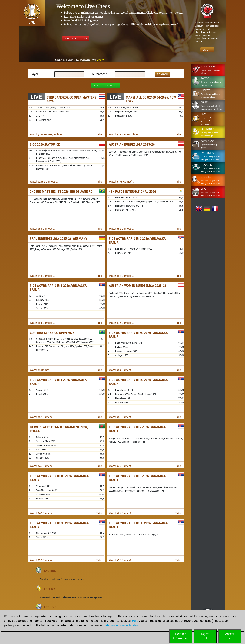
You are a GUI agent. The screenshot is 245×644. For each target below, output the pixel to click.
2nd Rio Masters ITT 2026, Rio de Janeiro (61, 191)
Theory (49, 589)
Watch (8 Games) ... (42, 370)
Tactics (50, 571)
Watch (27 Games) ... (121, 466)
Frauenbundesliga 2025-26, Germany (59, 239)
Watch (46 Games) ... (42, 466)
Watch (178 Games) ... (122, 182)
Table (99, 134)
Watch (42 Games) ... (42, 513)
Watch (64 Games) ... (121, 370)
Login (207, 50)
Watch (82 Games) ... (121, 229)
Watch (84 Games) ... (121, 276)
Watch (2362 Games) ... (44, 182)
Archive (50, 607)
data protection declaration (121, 625)
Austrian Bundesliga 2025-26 (132, 144)
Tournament (98, 74)
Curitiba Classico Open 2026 (52, 333)
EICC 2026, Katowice (45, 144)
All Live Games (105, 86)
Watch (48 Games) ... (42, 276)
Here (135, 621)
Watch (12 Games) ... (42, 560)
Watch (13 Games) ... (121, 560)
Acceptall (230, 636)
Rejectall (205, 636)
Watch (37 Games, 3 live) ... (125, 134)
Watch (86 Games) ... (42, 229)
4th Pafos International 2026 (132, 191)
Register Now (76, 39)
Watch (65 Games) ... (121, 417)
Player (34, 74)
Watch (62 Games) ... (42, 417)
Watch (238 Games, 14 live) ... (47, 134)
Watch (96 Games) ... (121, 323)
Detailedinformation (181, 636)
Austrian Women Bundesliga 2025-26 (138, 286)
